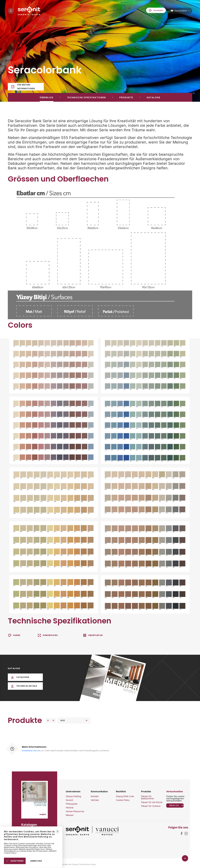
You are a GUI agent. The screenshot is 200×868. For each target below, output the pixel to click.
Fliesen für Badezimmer (147, 797)
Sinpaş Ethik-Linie (125, 796)
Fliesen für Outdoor (151, 806)
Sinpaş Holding (73, 796)
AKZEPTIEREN (15, 861)
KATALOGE (154, 97)
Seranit (69, 800)
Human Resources (75, 811)
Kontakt (95, 796)
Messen (70, 815)
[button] (48, 720)
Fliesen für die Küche (152, 802)
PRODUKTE (126, 97)
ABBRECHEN (36, 861)
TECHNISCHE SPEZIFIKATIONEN (86, 97)
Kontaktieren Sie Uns (31, 751)
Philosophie (72, 804)
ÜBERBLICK (47, 97)
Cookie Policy (123, 800)
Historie (70, 808)
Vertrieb (95, 800)
